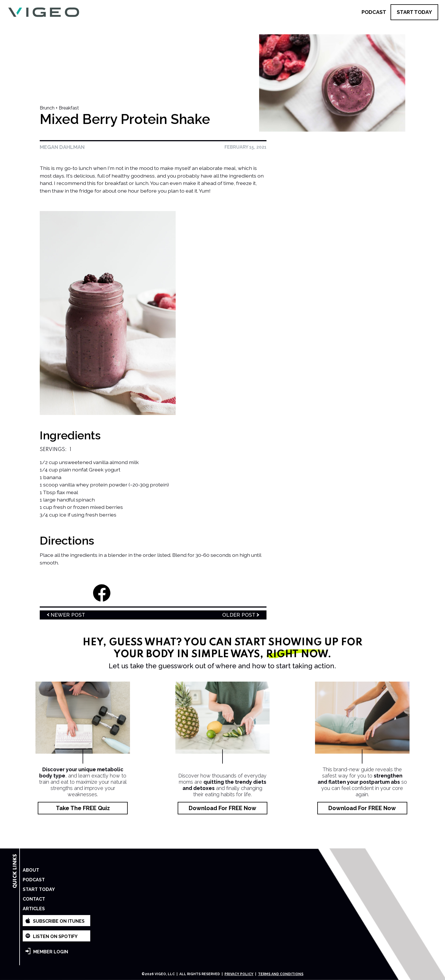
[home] (44, 12)
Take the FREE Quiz (83, 808)
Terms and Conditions (281, 974)
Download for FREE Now (222, 808)
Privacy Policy (239, 974)
